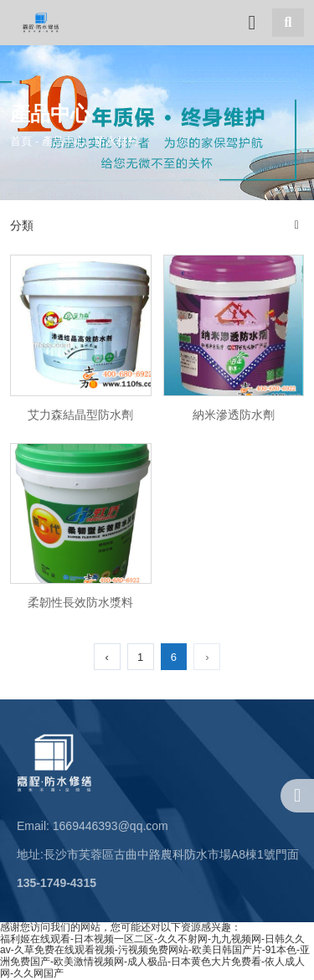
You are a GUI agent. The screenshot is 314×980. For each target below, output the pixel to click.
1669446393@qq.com (111, 826)
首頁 (23, 140)
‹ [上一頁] (106, 657)
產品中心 (64, 140)
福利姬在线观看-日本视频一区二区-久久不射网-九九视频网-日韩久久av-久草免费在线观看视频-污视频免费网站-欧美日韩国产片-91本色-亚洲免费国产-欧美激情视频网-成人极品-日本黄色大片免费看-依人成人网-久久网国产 (155, 956)
